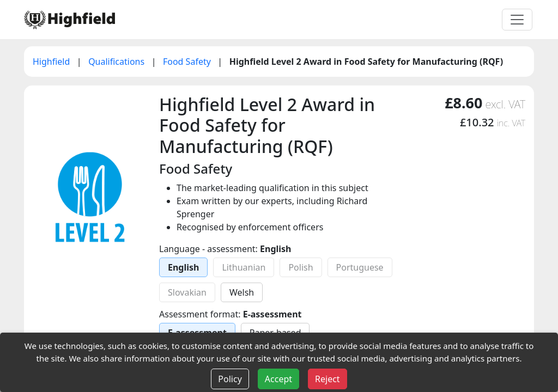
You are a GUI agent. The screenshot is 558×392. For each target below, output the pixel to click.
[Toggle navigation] (517, 20)
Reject (327, 379)
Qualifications (117, 62)
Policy (230, 379)
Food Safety (188, 62)
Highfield (53, 62)
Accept (278, 379)
